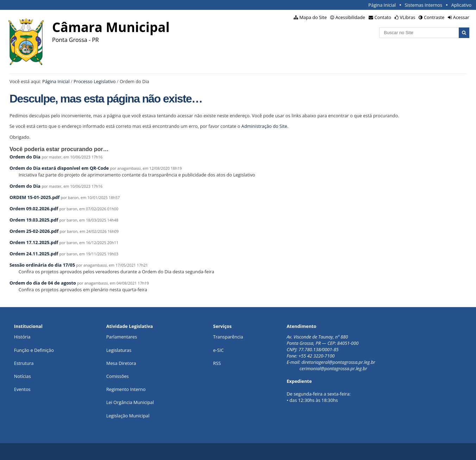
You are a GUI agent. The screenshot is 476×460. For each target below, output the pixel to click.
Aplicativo (462, 5)
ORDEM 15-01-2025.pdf (35, 197)
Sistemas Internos (424, 5)
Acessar (461, 17)
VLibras (408, 17)
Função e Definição (34, 350)
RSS (217, 363)
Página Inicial (382, 5)
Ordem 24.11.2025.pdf (34, 254)
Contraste (434, 17)
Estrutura (24, 363)
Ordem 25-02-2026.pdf (34, 231)
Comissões (118, 376)
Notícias (23, 376)
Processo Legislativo (95, 81)
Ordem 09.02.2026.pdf (34, 209)
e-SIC (218, 350)
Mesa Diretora (121, 363)
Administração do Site (264, 126)
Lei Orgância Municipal (130, 402)
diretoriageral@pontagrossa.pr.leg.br (338, 362)
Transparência (228, 337)
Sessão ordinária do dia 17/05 (42, 265)
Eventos (22, 389)
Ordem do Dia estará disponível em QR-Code (59, 168)
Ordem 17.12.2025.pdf (34, 242)
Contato (383, 17)
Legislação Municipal (128, 416)
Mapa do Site (313, 17)
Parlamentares (122, 337)
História (22, 337)
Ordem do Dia (25, 157)
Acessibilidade (350, 17)
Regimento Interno (126, 389)
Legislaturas (119, 350)
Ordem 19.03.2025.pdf (34, 220)
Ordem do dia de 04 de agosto (43, 283)
